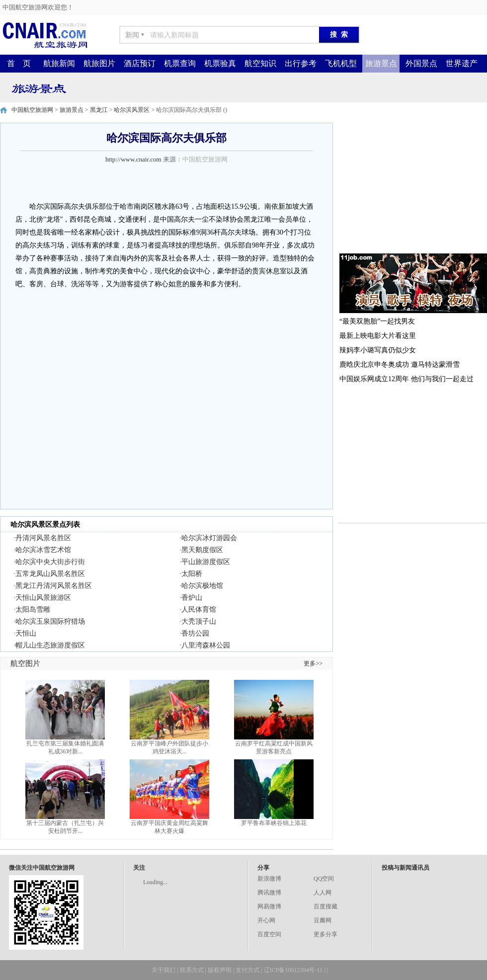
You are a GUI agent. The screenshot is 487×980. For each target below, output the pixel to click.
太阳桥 (192, 574)
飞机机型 (341, 63)
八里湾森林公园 (206, 645)
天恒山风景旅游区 (43, 598)
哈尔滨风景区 (132, 110)
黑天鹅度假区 (202, 550)
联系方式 (192, 970)
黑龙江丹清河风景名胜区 (54, 586)
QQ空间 (324, 879)
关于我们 (163, 970)
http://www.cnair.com (133, 159)
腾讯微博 (269, 893)
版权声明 (220, 970)
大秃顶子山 (199, 621)
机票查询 (180, 63)
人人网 (323, 893)
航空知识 (260, 63)
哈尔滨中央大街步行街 (50, 562)
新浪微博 (269, 879)
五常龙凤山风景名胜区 (50, 574)
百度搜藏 (325, 906)
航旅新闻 (59, 63)
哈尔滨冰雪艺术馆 (43, 550)
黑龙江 (99, 110)
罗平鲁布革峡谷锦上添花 (274, 823)
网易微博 (269, 906)
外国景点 (421, 63)
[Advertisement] (412, 185)
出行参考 (301, 63)
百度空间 (269, 934)
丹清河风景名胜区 (43, 538)
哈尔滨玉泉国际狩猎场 (50, 621)
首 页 (19, 63)
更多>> (313, 663)
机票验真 (220, 63)
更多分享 (325, 934)
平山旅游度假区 (206, 562)
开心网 (266, 920)
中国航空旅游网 (32, 110)
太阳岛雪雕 (33, 610)
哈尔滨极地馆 (202, 586)
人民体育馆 (199, 610)
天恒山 (26, 633)
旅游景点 (381, 63)
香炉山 (192, 598)
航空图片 (25, 663)
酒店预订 (140, 63)
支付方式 (247, 970)
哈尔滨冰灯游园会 (209, 538)
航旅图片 (99, 63)
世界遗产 (462, 63)
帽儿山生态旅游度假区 (50, 645)
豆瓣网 (323, 920)
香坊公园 (195, 633)
